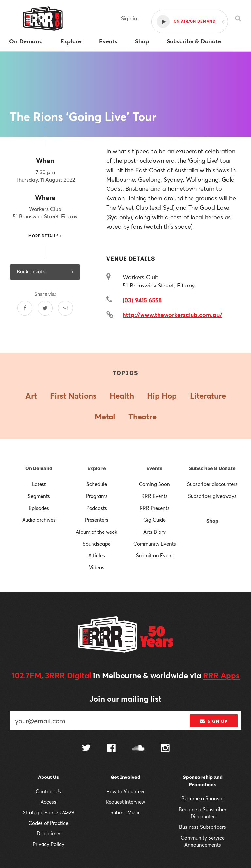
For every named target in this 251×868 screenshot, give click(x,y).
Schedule (97, 484)
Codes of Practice (48, 823)
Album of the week (97, 532)
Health (122, 396)
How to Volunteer (125, 791)
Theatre (142, 417)
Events (154, 468)
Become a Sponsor (203, 798)
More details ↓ (45, 236)
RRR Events (155, 496)
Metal (105, 417)
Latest (39, 484)
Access (48, 802)
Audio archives (39, 520)
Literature (208, 396)
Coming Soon (154, 484)
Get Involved (125, 777)
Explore (97, 468)
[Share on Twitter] (45, 308)
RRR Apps (221, 675)
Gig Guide (155, 520)
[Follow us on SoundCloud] (138, 749)
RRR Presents (155, 508)
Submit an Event (154, 555)
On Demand (39, 468)
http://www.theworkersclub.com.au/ (172, 315)
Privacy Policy (49, 844)
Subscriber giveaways (212, 496)
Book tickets (45, 272)
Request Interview (125, 802)
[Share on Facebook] (25, 308)
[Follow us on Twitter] (86, 749)
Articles (97, 555)
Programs (97, 496)
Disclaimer (49, 833)
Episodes (39, 508)
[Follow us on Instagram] (165, 749)
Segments (39, 496)
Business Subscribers (202, 827)
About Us (48, 777)
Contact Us (48, 791)
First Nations (73, 396)
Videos (97, 567)
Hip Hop (162, 396)
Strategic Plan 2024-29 (49, 812)
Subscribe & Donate (212, 468)
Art (31, 396)
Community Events (155, 544)
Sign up (214, 721)
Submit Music (125, 812)
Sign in (129, 18)
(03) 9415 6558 (142, 300)
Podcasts (97, 508)
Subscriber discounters (212, 484)
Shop (212, 521)
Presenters (97, 520)
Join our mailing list (125, 699)
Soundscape (97, 544)
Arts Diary (155, 532)
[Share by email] (65, 308)
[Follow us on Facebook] (111, 749)
